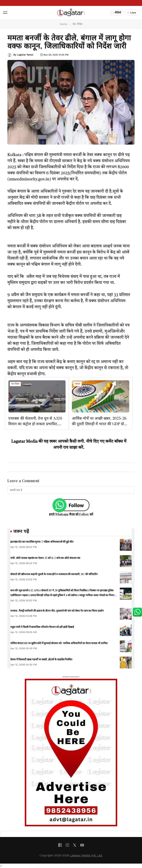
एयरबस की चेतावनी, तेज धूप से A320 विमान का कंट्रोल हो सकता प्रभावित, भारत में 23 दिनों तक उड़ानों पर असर (35, 424)
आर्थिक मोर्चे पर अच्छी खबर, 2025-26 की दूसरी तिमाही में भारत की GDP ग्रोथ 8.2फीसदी (99, 424)
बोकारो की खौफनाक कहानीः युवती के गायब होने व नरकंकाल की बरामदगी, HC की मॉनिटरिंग (54, 574)
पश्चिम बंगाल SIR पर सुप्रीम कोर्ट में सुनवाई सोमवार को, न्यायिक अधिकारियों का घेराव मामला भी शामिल (59, 643)
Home (63, 24)
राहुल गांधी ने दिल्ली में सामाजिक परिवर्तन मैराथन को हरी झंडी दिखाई (42, 627)
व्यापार (78, 384)
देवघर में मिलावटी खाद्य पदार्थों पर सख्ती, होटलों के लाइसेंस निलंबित (41, 659)
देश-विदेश (15, 384)
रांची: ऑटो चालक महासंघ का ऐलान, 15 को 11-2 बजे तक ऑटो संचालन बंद (45, 558)
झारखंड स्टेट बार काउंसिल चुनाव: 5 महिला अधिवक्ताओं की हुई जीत (42, 542)
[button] (5, 13)
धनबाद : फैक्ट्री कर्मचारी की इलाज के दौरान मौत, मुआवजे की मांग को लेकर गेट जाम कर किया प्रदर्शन (57, 611)
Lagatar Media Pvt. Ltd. (86, 855)
